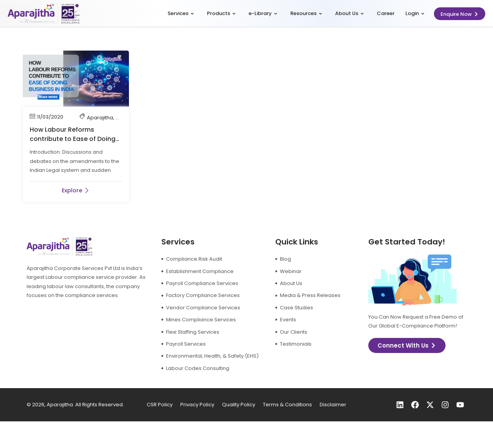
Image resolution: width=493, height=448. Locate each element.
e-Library (263, 13)
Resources (306, 13)
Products (221, 13)
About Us (349, 13)
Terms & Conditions (287, 405)
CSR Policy (160, 405)
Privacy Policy (197, 405)
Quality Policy (239, 405)
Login (415, 13)
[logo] (44, 14)
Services (181, 13)
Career (386, 13)
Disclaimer (333, 405)
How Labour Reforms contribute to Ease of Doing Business (73, 139)
